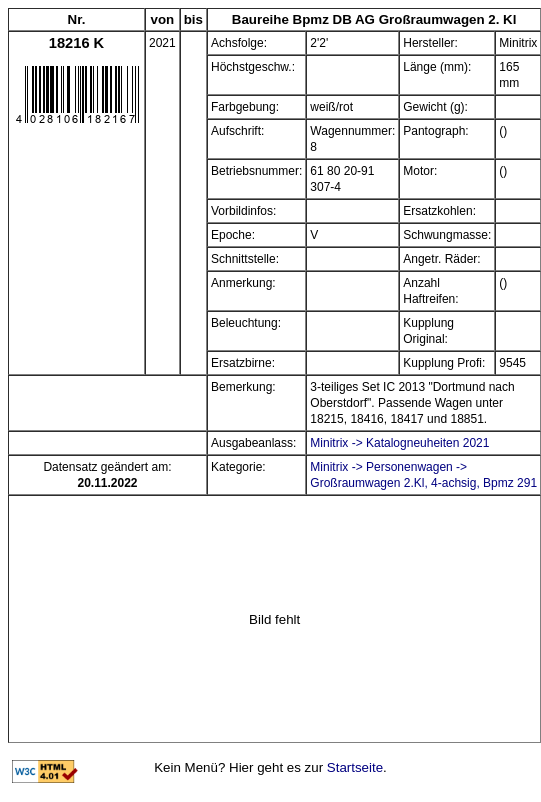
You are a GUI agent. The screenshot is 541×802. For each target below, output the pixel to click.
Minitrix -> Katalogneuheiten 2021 (399, 443)
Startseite (355, 767)
